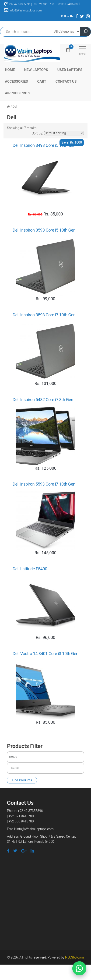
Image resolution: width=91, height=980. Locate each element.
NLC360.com (74, 957)
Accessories (16, 81)
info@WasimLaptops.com (23, 11)
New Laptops (36, 70)
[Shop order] (64, 133)
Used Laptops (70, 70)
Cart (42, 81)
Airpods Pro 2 (18, 93)
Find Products (22, 780)
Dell (15, 107)
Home (10, 70)
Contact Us (66, 81)
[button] (79, 968)
